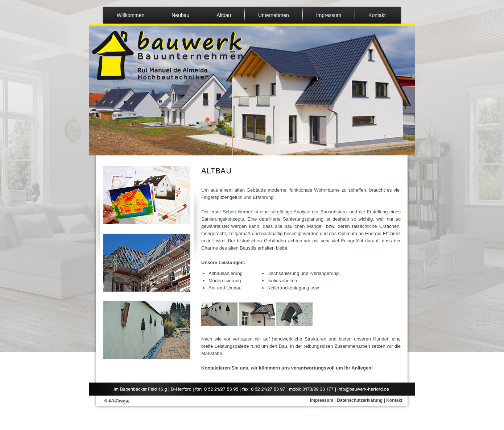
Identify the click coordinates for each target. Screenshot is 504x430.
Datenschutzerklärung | (361, 400)
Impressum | (323, 400)
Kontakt (394, 400)
